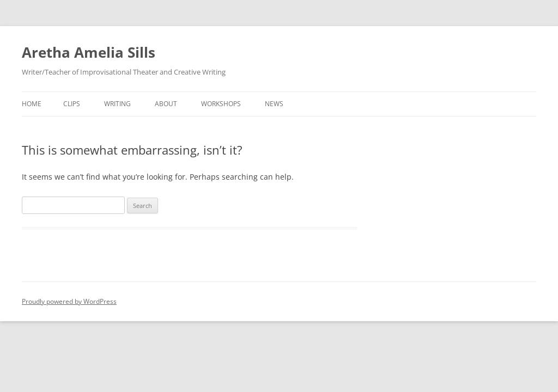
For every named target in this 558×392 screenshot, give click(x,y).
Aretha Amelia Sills (89, 52)
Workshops (221, 104)
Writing (117, 104)
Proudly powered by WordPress (69, 301)
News (274, 104)
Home (32, 104)
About (166, 104)
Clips (72, 104)
